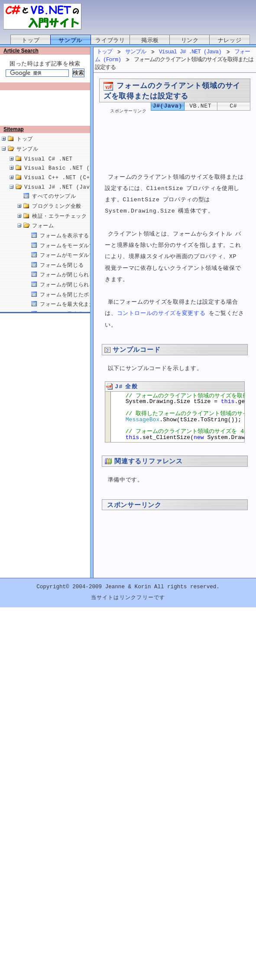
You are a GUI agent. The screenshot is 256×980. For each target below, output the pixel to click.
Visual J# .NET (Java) (60, 196)
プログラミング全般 (57, 215)
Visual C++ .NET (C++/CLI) (67, 187)
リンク (190, 40)
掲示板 (150, 40)
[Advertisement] (47, 111)
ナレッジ (230, 40)
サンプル (70, 40)
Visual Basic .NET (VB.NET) (69, 177)
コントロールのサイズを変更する (161, 315)
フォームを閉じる (62, 274)
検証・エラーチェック (60, 225)
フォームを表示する (65, 245)
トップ (31, 40)
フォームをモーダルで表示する (78, 255)
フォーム (43, 235)
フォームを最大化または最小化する (84, 313)
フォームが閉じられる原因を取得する (86, 294)
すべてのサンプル (54, 205)
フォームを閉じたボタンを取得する (84, 304)
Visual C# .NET (49, 168)
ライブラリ (110, 40)
